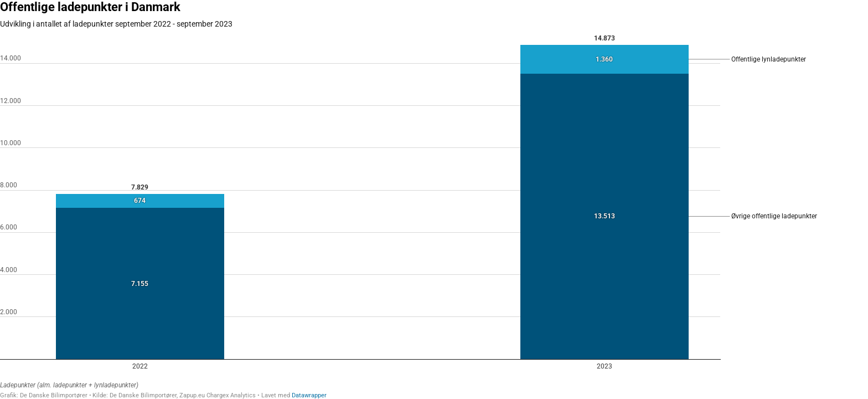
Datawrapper (309, 395)
